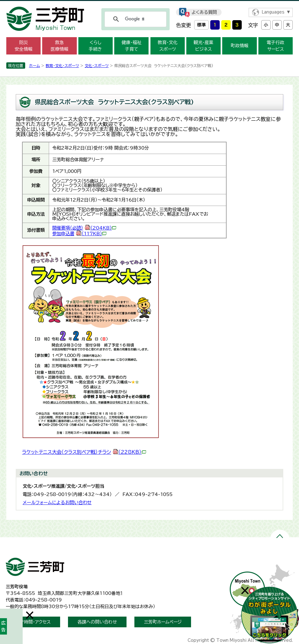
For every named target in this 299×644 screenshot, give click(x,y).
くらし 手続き (95, 46)
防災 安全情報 (24, 46)
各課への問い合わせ (97, 622)
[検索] (135, 19)
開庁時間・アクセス (33, 622)
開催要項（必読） (84, 228)
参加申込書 (79, 234)
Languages (273, 12)
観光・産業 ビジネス (203, 46)
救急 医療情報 (59, 46)
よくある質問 (204, 12)
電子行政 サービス (275, 46)
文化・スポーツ (97, 66)
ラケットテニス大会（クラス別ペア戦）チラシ (84, 452)
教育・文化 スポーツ (168, 46)
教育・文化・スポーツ (62, 66)
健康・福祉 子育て (131, 46)
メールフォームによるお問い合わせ (57, 502)
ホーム (34, 66)
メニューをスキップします (149, 4)
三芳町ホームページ (163, 622)
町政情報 (240, 46)
